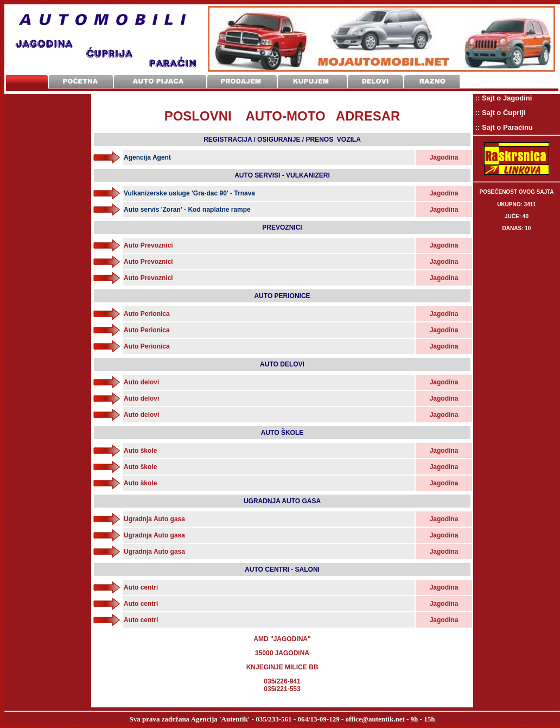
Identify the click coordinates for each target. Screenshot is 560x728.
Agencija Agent (147, 157)
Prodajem (242, 82)
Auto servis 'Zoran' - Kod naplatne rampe (187, 210)
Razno (432, 82)
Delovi (376, 82)
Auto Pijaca (160, 82)
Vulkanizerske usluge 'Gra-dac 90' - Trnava (189, 193)
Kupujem (312, 82)
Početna (81, 82)
